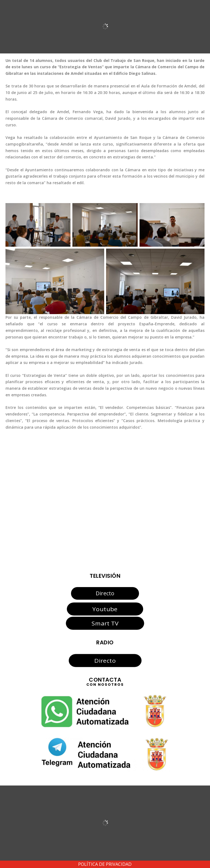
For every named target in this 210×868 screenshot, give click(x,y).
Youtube (105, 609)
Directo (105, 593)
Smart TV (105, 623)
